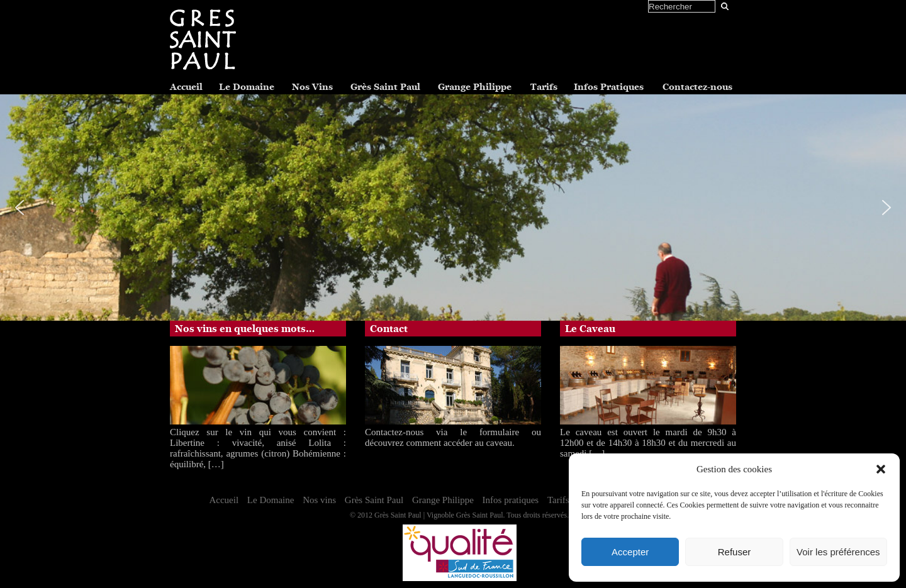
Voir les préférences (838, 552)
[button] (881, 469)
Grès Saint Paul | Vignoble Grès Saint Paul (439, 515)
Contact (389, 329)
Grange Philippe (475, 87)
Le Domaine (247, 87)
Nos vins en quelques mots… (245, 329)
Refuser (735, 552)
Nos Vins (312, 87)
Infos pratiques (511, 500)
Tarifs (544, 87)
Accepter (630, 552)
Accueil (186, 87)
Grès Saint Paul (385, 87)
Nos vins (319, 500)
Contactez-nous (697, 87)
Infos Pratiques (609, 87)
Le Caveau (590, 329)
